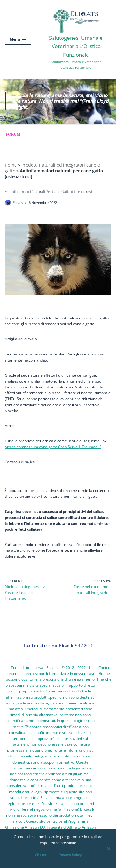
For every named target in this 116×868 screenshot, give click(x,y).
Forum (13, 134)
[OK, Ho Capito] (108, 849)
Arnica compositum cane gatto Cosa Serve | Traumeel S (53, 447)
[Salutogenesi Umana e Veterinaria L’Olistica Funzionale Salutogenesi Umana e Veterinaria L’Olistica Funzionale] (76, 39)
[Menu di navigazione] (18, 39)
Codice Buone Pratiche (104, 673)
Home (11, 165)
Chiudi (40, 855)
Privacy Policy (70, 855)
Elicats (18, 203)
